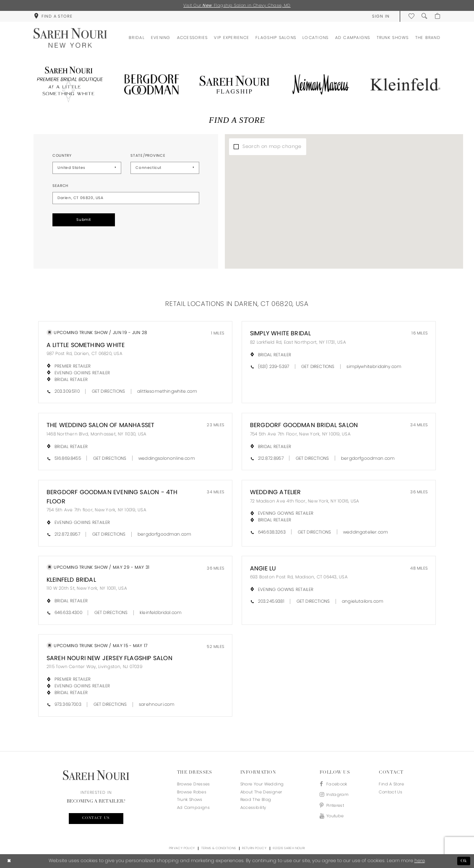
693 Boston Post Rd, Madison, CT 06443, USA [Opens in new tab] (299, 577)
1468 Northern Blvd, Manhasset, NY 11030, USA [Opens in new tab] (97, 434)
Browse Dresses (194, 784)
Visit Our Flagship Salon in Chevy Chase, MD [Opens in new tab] (237, 5)
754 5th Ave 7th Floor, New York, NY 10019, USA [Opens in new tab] (300, 434)
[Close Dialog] (9, 861)
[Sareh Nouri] (70, 38)
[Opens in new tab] (69, 85)
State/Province (148, 155)
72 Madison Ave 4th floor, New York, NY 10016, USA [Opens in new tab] (305, 501)
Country (62, 155)
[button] (381, 16)
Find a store (391, 784)
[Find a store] (53, 16)
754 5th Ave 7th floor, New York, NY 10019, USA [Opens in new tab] (96, 510)
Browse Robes (192, 792)
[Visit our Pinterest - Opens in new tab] (334, 806)
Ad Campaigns (193, 807)
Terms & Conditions (219, 848)
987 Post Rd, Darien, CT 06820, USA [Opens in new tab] (85, 354)
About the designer (261, 792)
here (420, 860)
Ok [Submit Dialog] (464, 861)
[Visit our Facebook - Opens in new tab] (334, 784)
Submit (84, 220)
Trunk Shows (190, 799)
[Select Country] (87, 168)
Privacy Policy (182, 848)
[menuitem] (53, 16)
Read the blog (256, 799)
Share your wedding (262, 784)
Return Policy (254, 848)
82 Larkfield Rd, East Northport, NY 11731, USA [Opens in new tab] (298, 342)
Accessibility (253, 807)
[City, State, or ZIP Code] (126, 198)
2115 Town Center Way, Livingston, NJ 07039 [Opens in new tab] (94, 667)
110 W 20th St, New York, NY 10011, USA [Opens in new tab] (87, 588)
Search (60, 186)
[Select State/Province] (165, 168)
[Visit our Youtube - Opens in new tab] (334, 816)
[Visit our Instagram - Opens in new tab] (334, 795)
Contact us (96, 818)
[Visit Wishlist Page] (411, 16)
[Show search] (424, 16)
